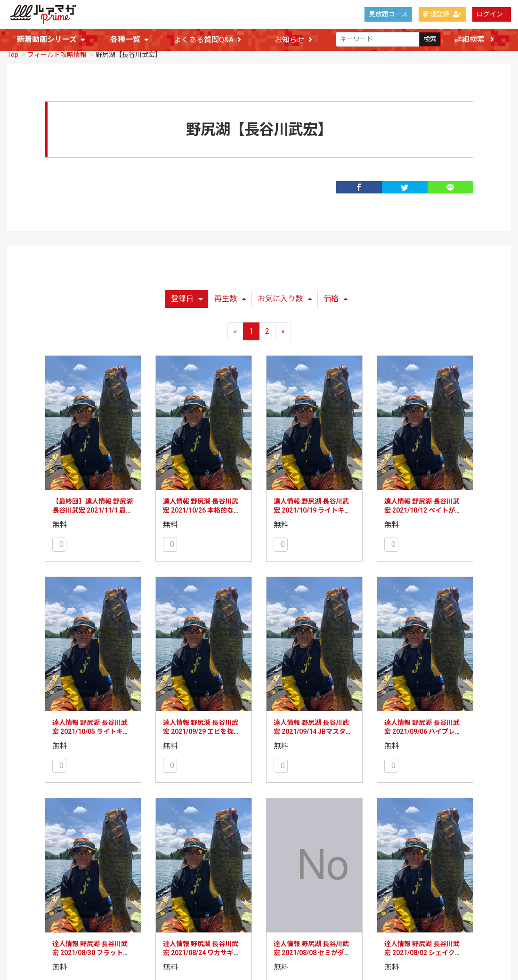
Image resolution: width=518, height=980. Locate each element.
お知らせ (293, 40)
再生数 (230, 298)
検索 (430, 40)
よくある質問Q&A (207, 40)
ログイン (490, 14)
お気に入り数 (285, 298)
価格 (336, 298)
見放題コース (388, 14)
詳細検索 (474, 39)
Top (13, 54)
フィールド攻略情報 (57, 54)
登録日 (187, 298)
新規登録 (442, 14)
